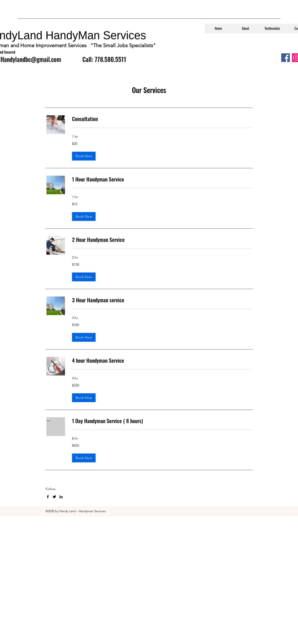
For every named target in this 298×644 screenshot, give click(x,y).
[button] (84, 156)
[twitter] (54, 497)
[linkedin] (61, 497)
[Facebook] (286, 58)
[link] (162, 119)
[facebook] (48, 497)
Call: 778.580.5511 (104, 59)
